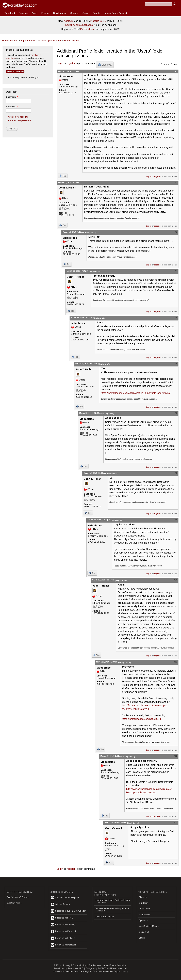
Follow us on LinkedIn (63, 938)
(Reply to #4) (99, 318)
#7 (176, 413)
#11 (176, 662)
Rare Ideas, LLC (75, 968)
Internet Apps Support (50, 41)
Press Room (145, 909)
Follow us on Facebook (64, 931)
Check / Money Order (103, 971)
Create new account (18, 117)
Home (5, 41)
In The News (145, 915)
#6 (176, 363)
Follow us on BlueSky (63, 925)
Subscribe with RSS (62, 918)
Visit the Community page (65, 898)
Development (60, 13)
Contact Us (144, 932)
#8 (176, 473)
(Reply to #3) (95, 272)
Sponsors (143, 920)
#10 (176, 580)
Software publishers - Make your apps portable (112, 910)
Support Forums (29, 41)
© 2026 (57, 965)
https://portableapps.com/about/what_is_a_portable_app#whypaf (136, 393)
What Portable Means (149, 926)
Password (12, 107)
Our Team (144, 903)
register (71, 63)
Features (23, 13)
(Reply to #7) (112, 474)
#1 (176, 71)
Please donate (88, 29)
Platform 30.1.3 (98, 21)
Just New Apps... (14, 903)
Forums (45, 13)
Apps (35, 13)
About (85, 13)
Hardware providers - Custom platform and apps (112, 901)
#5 (176, 318)
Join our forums (60, 904)
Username (12, 97)
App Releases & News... (18, 897)
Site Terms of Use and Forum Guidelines (108, 965)
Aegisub (68, 21)
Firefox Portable (71, 41)
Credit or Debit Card (74, 971)
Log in (60, 63)
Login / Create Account (115, 13)
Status (142, 938)
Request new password (20, 120)
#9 (176, 520)
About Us (143, 897)
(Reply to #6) (108, 414)
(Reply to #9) (121, 580)
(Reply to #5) (104, 364)
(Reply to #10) (125, 662)
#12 (176, 756)
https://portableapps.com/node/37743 (142, 719)
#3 (176, 232)
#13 (176, 822)
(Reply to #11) (129, 757)
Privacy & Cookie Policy (75, 965)
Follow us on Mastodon (64, 945)
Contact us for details (105, 917)
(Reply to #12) (133, 823)
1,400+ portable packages (79, 25)
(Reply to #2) (90, 233)
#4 (176, 271)
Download (10, 13)
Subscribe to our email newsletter (68, 911)
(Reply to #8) (117, 520)
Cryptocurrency (121, 971)
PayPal (88, 971)
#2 (176, 183)
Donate (96, 13)
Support (74, 13)
